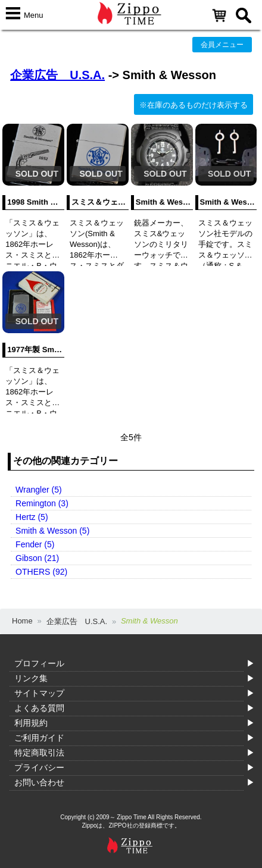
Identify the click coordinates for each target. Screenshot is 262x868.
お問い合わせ (39, 782)
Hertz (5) (32, 517)
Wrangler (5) (39, 490)
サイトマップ (39, 693)
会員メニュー (222, 45)
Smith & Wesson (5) (52, 531)
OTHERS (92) (41, 572)
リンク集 (31, 678)
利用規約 (31, 723)
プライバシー (39, 767)
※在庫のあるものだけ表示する (194, 105)
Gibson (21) (37, 558)
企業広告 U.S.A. (57, 75)
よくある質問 (39, 708)
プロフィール (39, 663)
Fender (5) (35, 544)
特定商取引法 (39, 753)
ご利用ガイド (39, 738)
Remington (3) (42, 503)
